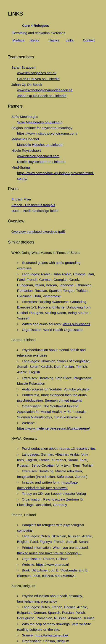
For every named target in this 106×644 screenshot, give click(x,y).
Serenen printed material (64, 400)
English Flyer (21, 199)
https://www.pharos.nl (52, 564)
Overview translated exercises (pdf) (38, 231)
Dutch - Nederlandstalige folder (35, 211)
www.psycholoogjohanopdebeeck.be (45, 90)
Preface (19, 40)
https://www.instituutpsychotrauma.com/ (47, 133)
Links (70, 40)
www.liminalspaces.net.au (37, 73)
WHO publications (76, 324)
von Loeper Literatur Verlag (65, 494)
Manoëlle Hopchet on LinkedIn (40, 145)
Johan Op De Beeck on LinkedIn (42, 96)
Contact (89, 40)
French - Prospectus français (33, 205)
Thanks (53, 40)
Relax (35, 40)
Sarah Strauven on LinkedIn (38, 79)
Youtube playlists (76, 389)
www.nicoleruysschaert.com (38, 156)
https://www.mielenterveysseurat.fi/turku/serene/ (53, 428)
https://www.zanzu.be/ (51, 635)
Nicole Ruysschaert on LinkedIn (41, 162)
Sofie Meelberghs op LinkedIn (40, 122)
